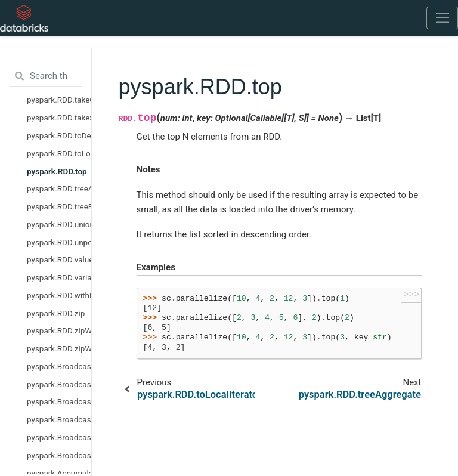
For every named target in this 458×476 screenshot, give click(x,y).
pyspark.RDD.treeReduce (59, 206)
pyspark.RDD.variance (59, 277)
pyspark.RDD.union (59, 224)
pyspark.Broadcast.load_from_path (59, 419)
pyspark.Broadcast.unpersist (59, 437)
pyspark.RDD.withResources (59, 295)
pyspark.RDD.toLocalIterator (59, 153)
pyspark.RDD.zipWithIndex (59, 330)
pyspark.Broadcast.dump (59, 384)
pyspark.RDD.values (59, 259)
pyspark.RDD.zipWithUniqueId (59, 348)
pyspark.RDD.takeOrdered (59, 100)
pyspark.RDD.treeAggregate (59, 188)
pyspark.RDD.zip (56, 313)
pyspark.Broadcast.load (59, 401)
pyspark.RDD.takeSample (59, 118)
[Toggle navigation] (442, 18)
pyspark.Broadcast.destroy (59, 366)
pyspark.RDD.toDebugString (59, 135)
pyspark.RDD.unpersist (59, 242)
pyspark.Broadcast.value (59, 455)
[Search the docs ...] (46, 76)
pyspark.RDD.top (57, 171)
